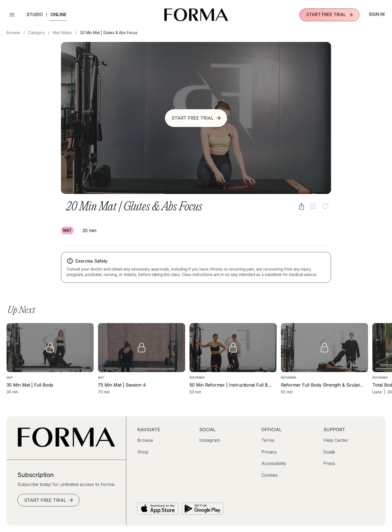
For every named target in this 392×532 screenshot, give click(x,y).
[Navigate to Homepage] (196, 15)
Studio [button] (35, 14)
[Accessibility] (274, 463)
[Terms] (268, 440)
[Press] (329, 463)
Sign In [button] (377, 14)
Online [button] (58, 14)
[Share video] (301, 206)
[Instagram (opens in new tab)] (210, 440)
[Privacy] (269, 452)
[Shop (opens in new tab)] (143, 452)
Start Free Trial (330, 15)
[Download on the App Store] (158, 509)
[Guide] (329, 452)
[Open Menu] (12, 15)
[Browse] (145, 440)
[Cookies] (269, 475)
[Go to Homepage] (66, 446)
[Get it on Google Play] (203, 509)
